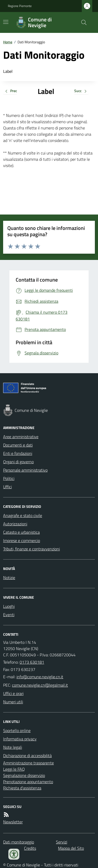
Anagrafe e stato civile (23, 515)
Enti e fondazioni (18, 453)
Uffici (7, 487)
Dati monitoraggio (19, 842)
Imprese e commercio (22, 540)
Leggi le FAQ (14, 769)
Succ (81, 91)
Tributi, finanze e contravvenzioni (31, 549)
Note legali (13, 747)
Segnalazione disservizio (24, 775)
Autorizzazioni (15, 524)
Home (8, 42)
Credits (30, 848)
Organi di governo (18, 462)
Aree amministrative (21, 437)
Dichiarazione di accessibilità (27, 756)
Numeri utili (13, 702)
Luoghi (9, 606)
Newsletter (13, 822)
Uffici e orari (13, 693)
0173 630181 (32, 662)
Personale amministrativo (25, 470)
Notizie (9, 578)
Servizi (62, 842)
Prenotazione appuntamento (28, 782)
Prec (10, 91)
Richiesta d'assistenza (22, 788)
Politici (9, 478)
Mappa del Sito (71, 848)
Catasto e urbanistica (21, 532)
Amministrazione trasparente (28, 763)
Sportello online (17, 730)
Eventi (9, 615)
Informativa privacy (20, 739)
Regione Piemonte (20, 6)
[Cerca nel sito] (82, 22)
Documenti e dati (18, 445)
